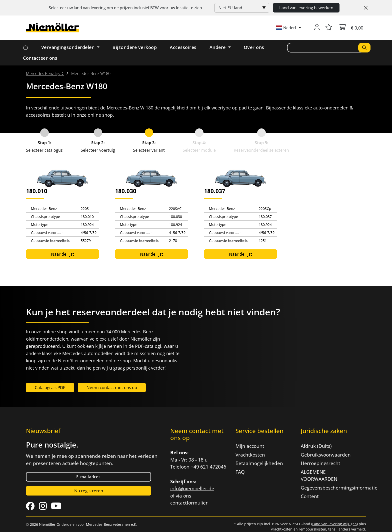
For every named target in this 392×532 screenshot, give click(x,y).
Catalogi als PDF (50, 387)
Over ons (254, 47)
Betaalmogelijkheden (259, 463)
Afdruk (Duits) (316, 446)
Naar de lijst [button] (62, 254)
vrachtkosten (282, 529)
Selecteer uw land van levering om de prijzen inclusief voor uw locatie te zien (125, 8)
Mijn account (250, 446)
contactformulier (189, 503)
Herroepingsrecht (320, 463)
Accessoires (183, 47)
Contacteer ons (40, 58)
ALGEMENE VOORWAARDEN (319, 476)
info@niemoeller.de (192, 489)
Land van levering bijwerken (306, 8)
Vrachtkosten (250, 455)
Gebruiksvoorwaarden (326, 455)
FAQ (240, 472)
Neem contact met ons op (112, 387)
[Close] (366, 8)
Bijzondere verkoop (135, 47)
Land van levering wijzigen (334, 524)
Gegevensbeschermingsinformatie (330, 488)
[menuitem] (45, 73)
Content (310, 496)
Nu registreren (89, 491)
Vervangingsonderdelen (69, 47)
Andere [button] (218, 47)
